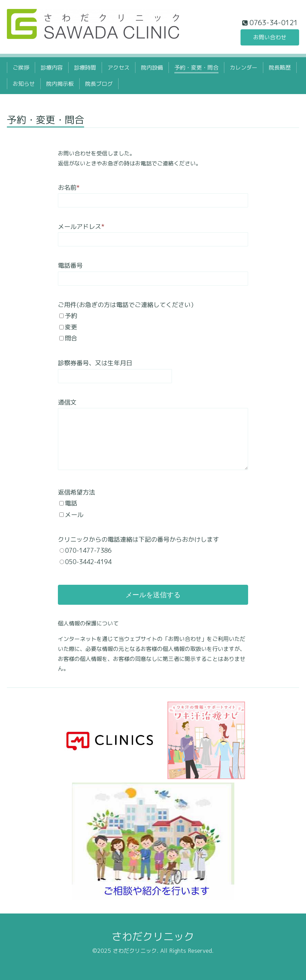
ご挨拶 (21, 68)
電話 (71, 503)
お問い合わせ (270, 37)
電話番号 (70, 266)
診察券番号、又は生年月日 (95, 363)
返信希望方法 (76, 492)
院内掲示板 (60, 84)
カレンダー (244, 68)
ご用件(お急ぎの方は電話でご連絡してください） (127, 305)
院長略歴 (280, 68)
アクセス (119, 68)
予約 (71, 316)
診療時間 (85, 68)
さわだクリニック (153, 937)
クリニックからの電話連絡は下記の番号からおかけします (139, 539)
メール (74, 515)
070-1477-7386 (88, 550)
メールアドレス (81, 227)
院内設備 (152, 68)
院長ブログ (99, 84)
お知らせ (24, 84)
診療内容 (52, 68)
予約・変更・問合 (196, 68)
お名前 (69, 188)
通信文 (67, 402)
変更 (71, 327)
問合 (71, 338)
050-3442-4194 (88, 562)
